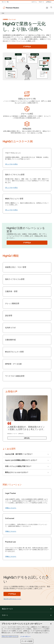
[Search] (51, 7)
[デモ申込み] (27, 47)
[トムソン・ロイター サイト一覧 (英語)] (6, 2)
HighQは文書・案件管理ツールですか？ (27, 454)
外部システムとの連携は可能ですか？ (27, 466)
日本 (3, 13)
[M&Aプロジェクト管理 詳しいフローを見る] (11, 210)
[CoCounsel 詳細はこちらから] (11, 531)
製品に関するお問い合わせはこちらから (12, 599)
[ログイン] (34, 2)
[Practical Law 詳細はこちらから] (11, 557)
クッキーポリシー (25, 636)
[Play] (27, 66)
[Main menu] (47, 8)
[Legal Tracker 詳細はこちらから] (11, 508)
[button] (27, 609)
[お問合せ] (49, 2)
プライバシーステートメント (10, 636)
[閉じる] (51, 624)
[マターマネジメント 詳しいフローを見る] (11, 164)
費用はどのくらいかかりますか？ (27, 472)
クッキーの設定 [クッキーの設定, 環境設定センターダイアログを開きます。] (27, 641)
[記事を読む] (27, 438)
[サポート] (41, 2)
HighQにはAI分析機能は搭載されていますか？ (27, 460)
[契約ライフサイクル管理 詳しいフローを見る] (11, 188)
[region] (27, 632)
